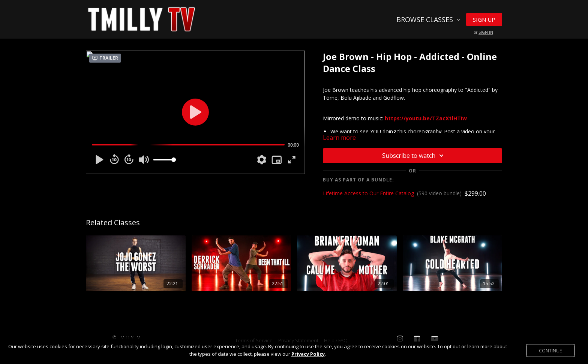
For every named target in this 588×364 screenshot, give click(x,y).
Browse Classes (428, 19)
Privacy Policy (308, 354)
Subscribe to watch (414, 156)
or (484, 32)
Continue (550, 350)
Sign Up (484, 19)
